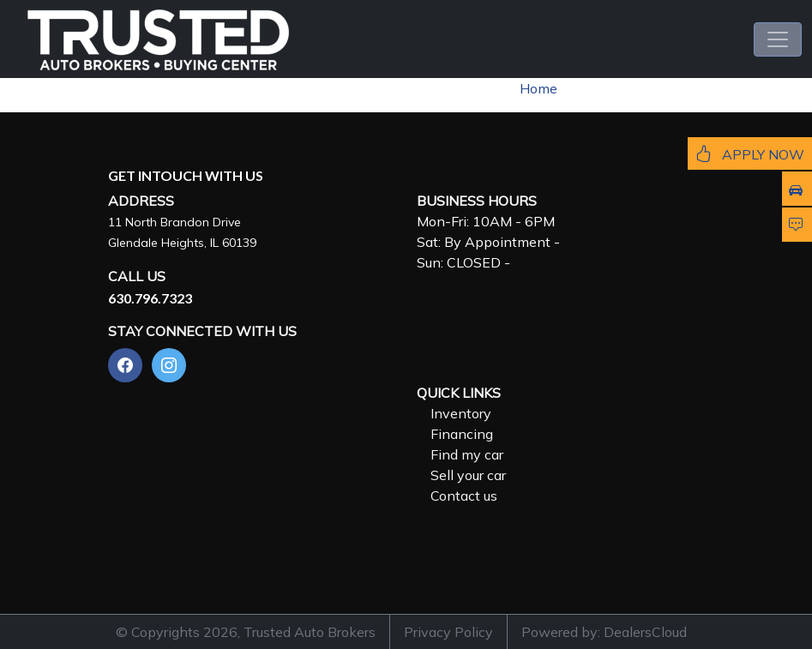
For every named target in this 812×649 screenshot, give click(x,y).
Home (538, 88)
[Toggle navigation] (778, 39)
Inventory (461, 413)
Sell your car (468, 475)
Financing (462, 434)
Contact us (464, 496)
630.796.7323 (150, 298)
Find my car (467, 454)
